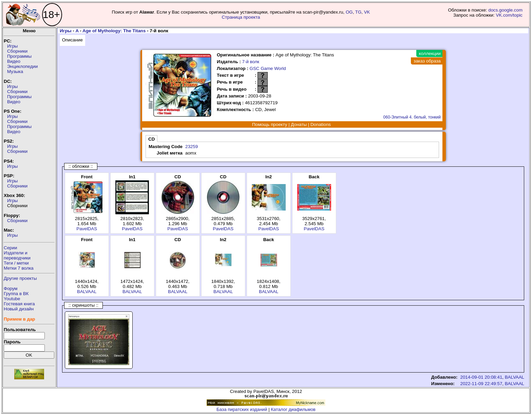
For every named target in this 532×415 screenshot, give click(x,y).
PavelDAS (87, 229)
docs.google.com (505, 10)
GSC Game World (268, 68)
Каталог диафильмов (293, 409)
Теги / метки (16, 263)
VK (367, 12)
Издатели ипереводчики (17, 255)
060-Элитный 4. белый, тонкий (412, 117)
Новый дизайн (19, 309)
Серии (10, 248)
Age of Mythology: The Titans (114, 31)
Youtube (12, 299)
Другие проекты (20, 278)
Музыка (15, 71)
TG (358, 12)
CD (151, 139)
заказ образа (427, 61)
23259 (192, 147)
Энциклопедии (22, 66)
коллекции (430, 53)
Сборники (17, 51)
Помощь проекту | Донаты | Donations (291, 124)
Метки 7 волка (19, 268)
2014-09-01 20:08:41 (481, 377)
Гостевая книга (19, 304)
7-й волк (251, 62)
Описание (72, 40)
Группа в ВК (16, 294)
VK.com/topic (509, 15)
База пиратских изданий (242, 409)
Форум (11, 288)
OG (349, 12)
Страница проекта (241, 17)
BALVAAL (87, 292)
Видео (14, 61)
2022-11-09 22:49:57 (481, 384)
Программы (19, 56)
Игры (12, 46)
